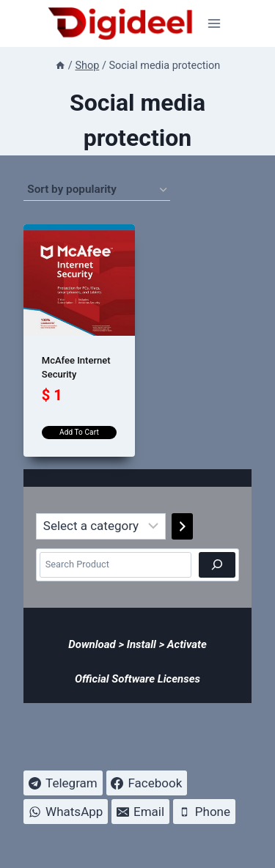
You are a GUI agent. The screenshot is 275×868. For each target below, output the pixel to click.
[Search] (217, 564)
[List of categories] (101, 526)
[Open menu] (214, 23)
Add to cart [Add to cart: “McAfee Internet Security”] (79, 432)
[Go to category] (182, 526)
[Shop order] (97, 190)
